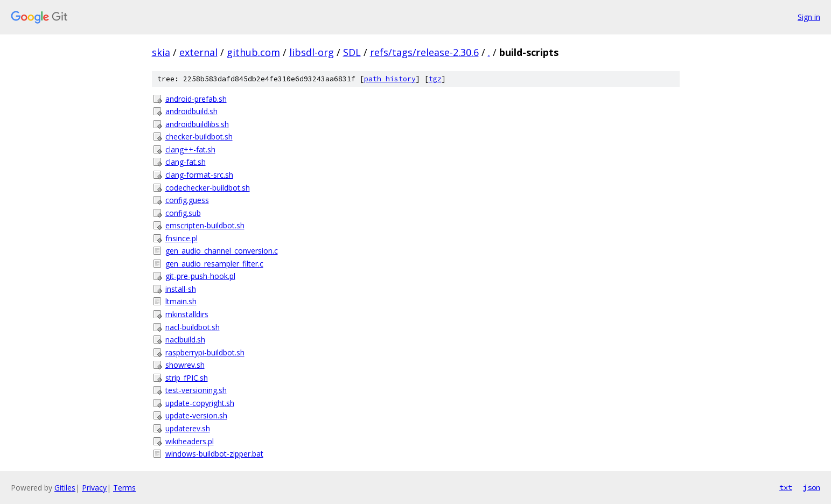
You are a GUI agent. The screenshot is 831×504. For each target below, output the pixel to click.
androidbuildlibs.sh (197, 124)
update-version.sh (196, 415)
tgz (435, 79)
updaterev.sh (188, 428)
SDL (352, 52)
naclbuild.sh (185, 339)
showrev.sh (185, 365)
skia (161, 52)
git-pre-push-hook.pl (200, 276)
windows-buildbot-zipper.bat (214, 454)
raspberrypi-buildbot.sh (205, 352)
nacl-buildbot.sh (193, 327)
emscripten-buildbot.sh (205, 225)
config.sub (183, 213)
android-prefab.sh (196, 99)
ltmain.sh (181, 301)
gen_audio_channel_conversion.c (222, 251)
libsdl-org (312, 52)
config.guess (187, 200)
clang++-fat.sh (190, 149)
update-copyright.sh (200, 403)
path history (390, 79)
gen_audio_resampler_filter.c (214, 264)
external (198, 52)
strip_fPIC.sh (187, 378)
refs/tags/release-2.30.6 (424, 52)
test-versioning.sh (196, 390)
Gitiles (65, 488)
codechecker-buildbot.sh (208, 188)
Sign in (809, 17)
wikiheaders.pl (190, 441)
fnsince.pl (181, 238)
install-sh (181, 289)
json (812, 487)
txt (786, 487)
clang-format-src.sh (199, 175)
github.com (253, 52)
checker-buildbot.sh (199, 136)
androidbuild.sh (191, 111)
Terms (124, 488)
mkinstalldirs (187, 314)
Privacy (94, 488)
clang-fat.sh (186, 162)
